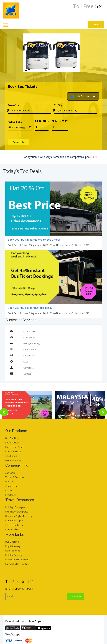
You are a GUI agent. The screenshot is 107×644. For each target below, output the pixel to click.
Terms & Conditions (16, 477)
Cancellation (29, 355)
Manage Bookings (32, 343)
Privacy (9, 482)
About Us (10, 473)
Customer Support (15, 521)
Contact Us (11, 486)
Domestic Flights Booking (19, 516)
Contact (27, 374)
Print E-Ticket (30, 331)
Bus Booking (12, 438)
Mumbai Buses (13, 460)
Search (18, 142)
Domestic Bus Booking (17, 560)
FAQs (26, 362)
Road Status (29, 337)
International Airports (17, 512)
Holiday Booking (14, 555)
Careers (10, 491)
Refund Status (30, 349)
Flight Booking (13, 546)
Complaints (29, 368)
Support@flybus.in (24, 589)
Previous (25, 56)
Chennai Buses (13, 452)
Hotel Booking (13, 551)
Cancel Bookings (14, 525)
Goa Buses (11, 456)
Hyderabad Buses (15, 447)
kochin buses (12, 443)
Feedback (10, 495)
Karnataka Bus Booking (17, 564)
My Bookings (83, 96)
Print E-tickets (12, 529)
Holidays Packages (15, 507)
